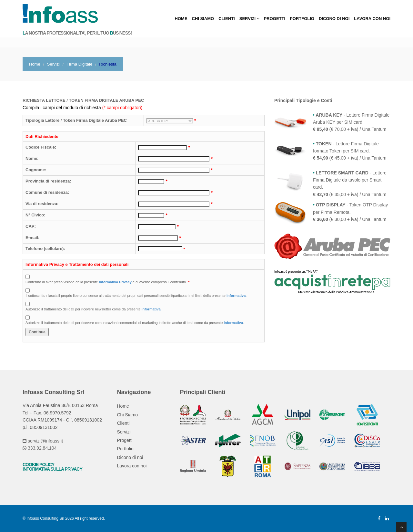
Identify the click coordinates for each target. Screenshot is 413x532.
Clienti (227, 19)
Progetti (275, 19)
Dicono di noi (334, 19)
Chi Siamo (203, 19)
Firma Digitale (79, 64)
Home (181, 19)
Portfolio (302, 19)
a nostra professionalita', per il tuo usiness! (77, 33)
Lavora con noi (372, 19)
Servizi (249, 19)
